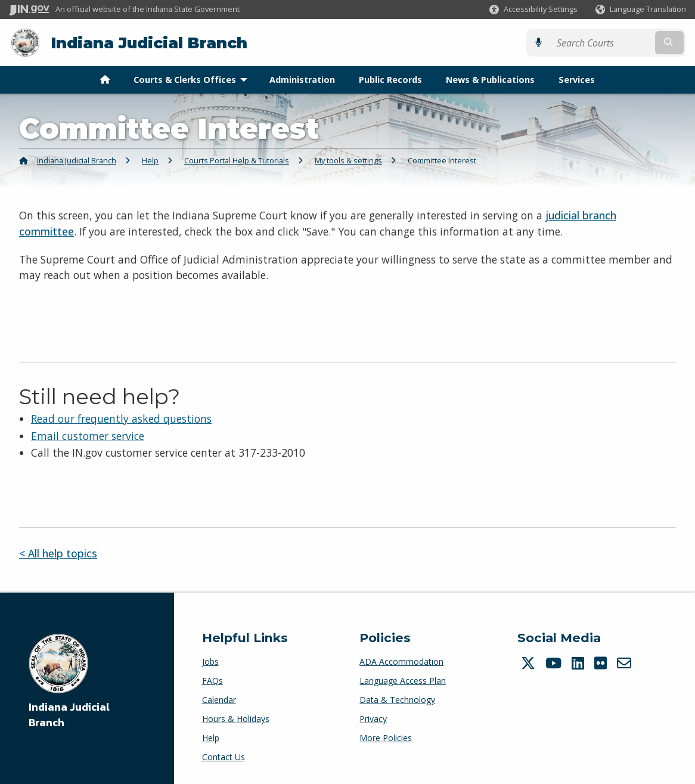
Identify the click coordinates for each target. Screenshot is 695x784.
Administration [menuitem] (302, 80)
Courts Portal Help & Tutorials (237, 160)
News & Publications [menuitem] (490, 80)
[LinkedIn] (579, 663)
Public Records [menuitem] (390, 80)
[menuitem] (105, 80)
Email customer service (88, 435)
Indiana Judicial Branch (149, 43)
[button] (533, 9)
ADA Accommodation (401, 661)
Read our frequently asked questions (121, 419)
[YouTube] (555, 663)
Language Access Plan (403, 681)
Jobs (210, 661)
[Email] (626, 663)
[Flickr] (602, 663)
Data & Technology (397, 700)
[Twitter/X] (530, 663)
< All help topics (58, 553)
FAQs (212, 681)
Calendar (219, 700)
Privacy (373, 719)
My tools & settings (348, 160)
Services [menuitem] (577, 80)
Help (150, 160)
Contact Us (224, 757)
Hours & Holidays (236, 719)
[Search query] (604, 43)
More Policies (386, 738)
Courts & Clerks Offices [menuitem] (193, 80)
